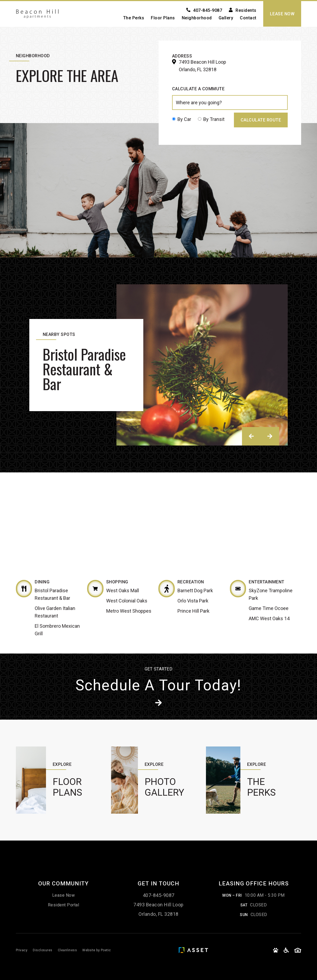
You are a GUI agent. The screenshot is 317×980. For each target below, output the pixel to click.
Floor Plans (163, 18)
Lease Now (64, 895)
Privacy (22, 950)
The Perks (134, 18)
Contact (248, 18)
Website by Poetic (97, 950)
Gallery (226, 18)
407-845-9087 (159, 895)
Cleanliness (67, 950)
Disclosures (43, 950)
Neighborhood (197, 18)
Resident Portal (64, 905)
